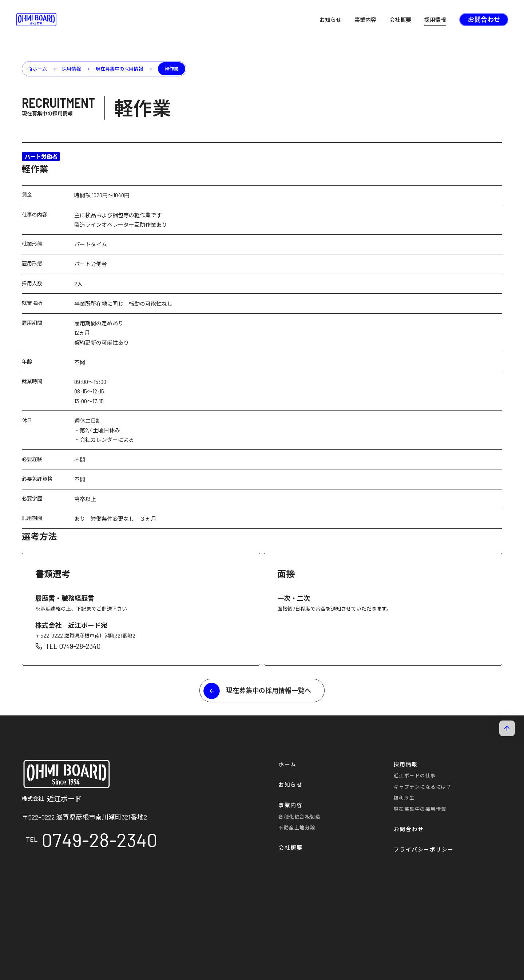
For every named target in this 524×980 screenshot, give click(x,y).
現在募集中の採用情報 (47, 113)
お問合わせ (484, 19)
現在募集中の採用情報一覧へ (269, 690)
